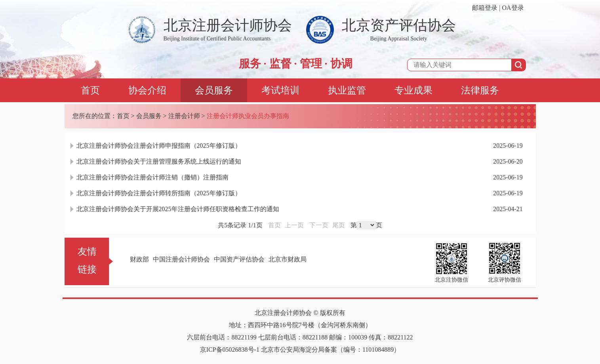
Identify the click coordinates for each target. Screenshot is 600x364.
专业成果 (413, 90)
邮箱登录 (485, 8)
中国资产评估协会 (239, 259)
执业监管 (347, 90)
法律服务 (480, 90)
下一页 (319, 225)
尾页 (339, 225)
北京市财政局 (288, 259)
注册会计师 (184, 116)
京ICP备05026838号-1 (230, 350)
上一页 (294, 225)
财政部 (139, 259)
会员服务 (214, 90)
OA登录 (513, 8)
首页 (90, 90)
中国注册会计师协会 (181, 259)
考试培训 (280, 90)
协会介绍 (147, 90)
